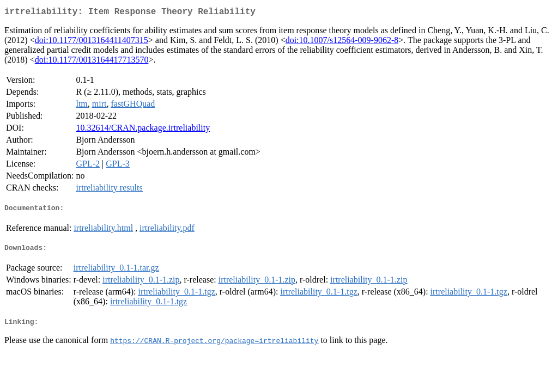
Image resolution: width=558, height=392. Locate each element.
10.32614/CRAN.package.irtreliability (143, 130)
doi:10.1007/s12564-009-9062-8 (342, 42)
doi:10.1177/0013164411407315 (92, 42)
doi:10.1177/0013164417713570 (92, 62)
